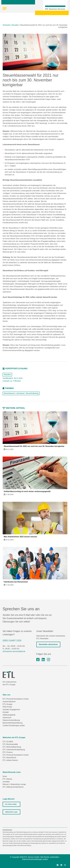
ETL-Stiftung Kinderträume (13, 787)
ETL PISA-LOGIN (11, 804)
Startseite (7, 25)
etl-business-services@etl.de (14, 651)
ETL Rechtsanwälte (10, 744)
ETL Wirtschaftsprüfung (12, 747)
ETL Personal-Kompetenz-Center (16, 699)
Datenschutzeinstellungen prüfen (35, 859)
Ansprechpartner (9, 702)
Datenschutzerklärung (11, 720)
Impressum (7, 718)
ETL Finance (8, 752)
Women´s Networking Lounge (14, 784)
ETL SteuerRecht (9, 758)
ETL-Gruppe (7, 704)
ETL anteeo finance (10, 760)
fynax (5, 776)
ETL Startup (7, 779)
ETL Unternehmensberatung (14, 750)
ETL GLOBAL (8, 742)
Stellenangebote (9, 715)
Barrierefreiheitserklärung (13, 723)
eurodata (6, 782)
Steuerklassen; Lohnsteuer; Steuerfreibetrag (21, 393)
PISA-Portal (7, 707)
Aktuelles (15, 25)
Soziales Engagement (11, 710)
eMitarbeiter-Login (11, 812)
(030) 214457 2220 (12, 640)
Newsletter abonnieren (48, 644)
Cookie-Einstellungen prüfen (14, 725)
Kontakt (6, 712)
